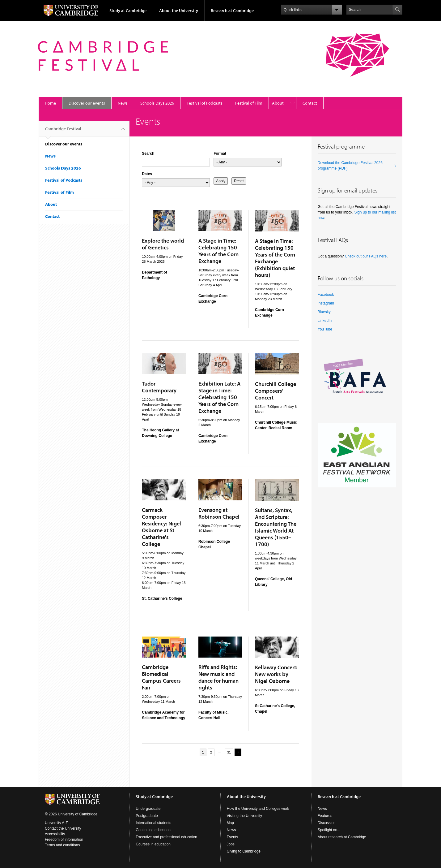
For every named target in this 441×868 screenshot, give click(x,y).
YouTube (325, 329)
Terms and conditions (62, 845)
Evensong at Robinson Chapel (219, 513)
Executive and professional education (166, 837)
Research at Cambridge (232, 11)
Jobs (231, 844)
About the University (179, 11)
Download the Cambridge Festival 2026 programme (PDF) (350, 166)
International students (153, 823)
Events (233, 837)
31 (229, 752)
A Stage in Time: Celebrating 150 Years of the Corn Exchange (218, 251)
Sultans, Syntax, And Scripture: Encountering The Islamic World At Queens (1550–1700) (276, 527)
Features (325, 816)
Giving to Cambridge (244, 851)
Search (148, 153)
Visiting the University (245, 816)
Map (230, 823)
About (278, 103)
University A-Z (56, 823)
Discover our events (87, 103)
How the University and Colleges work (258, 809)
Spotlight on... (329, 830)
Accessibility (55, 834)
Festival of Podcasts (205, 103)
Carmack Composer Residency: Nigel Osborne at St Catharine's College (161, 527)
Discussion (327, 823)
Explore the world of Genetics (163, 244)
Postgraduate (147, 816)
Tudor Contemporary (159, 387)
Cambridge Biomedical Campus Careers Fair (161, 677)
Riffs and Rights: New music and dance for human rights (218, 677)
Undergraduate (148, 809)
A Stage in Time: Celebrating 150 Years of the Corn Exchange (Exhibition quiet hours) (275, 258)
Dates (147, 174)
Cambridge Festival (63, 131)
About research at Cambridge (342, 837)
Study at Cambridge (128, 11)
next (237, 752)
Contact (310, 103)
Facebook (326, 295)
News (123, 103)
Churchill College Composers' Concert (276, 391)
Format (220, 153)
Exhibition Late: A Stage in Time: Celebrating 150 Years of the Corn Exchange (219, 397)
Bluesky (324, 312)
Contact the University (63, 828)
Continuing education (153, 830)
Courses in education (153, 844)
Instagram (326, 303)
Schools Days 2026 (157, 103)
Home (50, 103)
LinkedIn (325, 321)
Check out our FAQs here (366, 256)
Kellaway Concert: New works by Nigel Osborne (276, 674)
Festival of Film (249, 103)
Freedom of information (64, 840)
